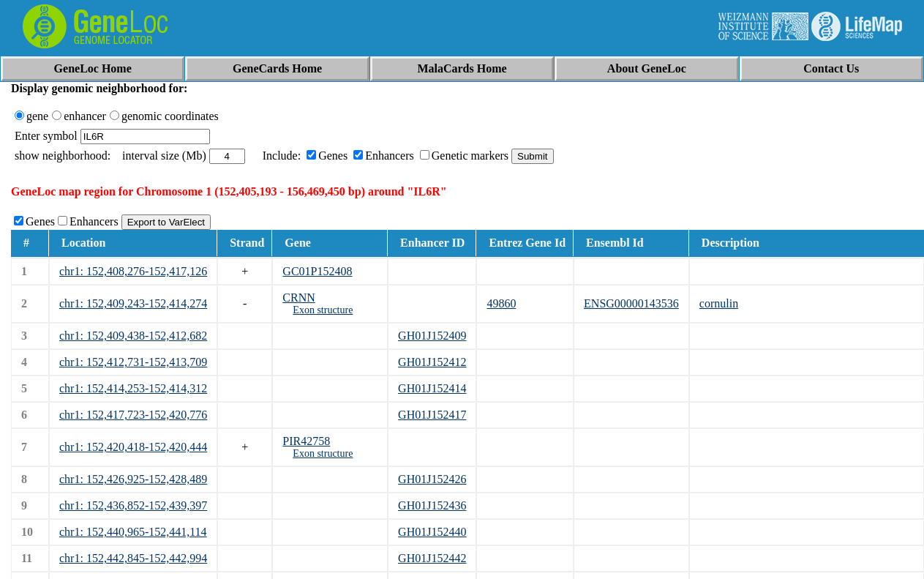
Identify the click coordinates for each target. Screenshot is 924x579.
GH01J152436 (432, 505)
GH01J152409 (432, 336)
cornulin (719, 303)
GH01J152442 (432, 558)
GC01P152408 (317, 271)
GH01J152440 (432, 532)
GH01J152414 (432, 388)
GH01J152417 (432, 415)
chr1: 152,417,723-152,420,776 (133, 415)
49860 (501, 303)
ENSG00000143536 (631, 303)
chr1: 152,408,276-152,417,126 (133, 271)
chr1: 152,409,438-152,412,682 (133, 336)
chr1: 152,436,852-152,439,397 (133, 505)
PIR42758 (306, 441)
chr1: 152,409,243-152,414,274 (133, 303)
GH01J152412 (432, 362)
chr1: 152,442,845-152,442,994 (133, 558)
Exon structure (323, 310)
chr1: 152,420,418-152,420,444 (133, 447)
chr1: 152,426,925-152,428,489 (133, 479)
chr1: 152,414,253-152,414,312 (133, 388)
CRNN (298, 298)
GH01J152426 (432, 479)
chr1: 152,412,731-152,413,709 (133, 362)
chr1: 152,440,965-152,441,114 (133, 532)
